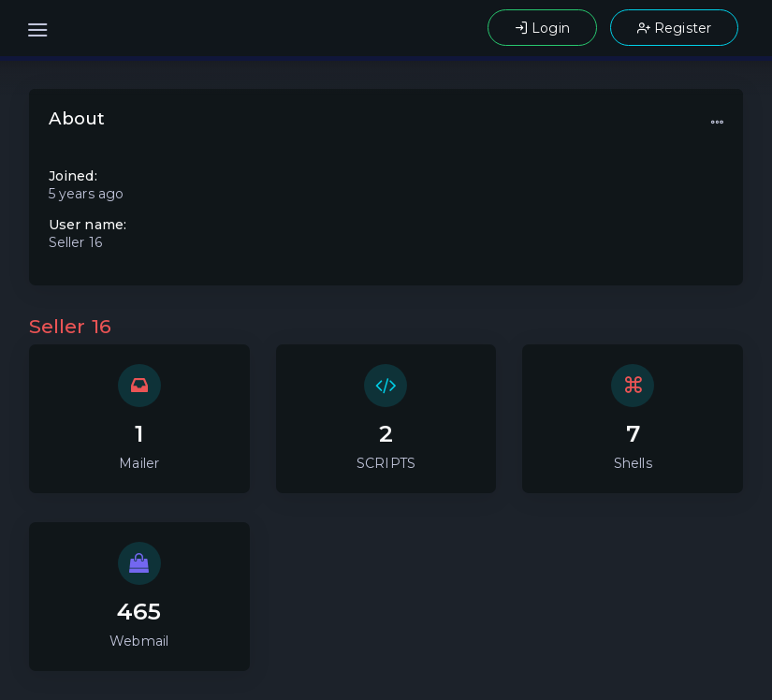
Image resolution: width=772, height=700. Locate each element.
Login (542, 28)
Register (674, 28)
